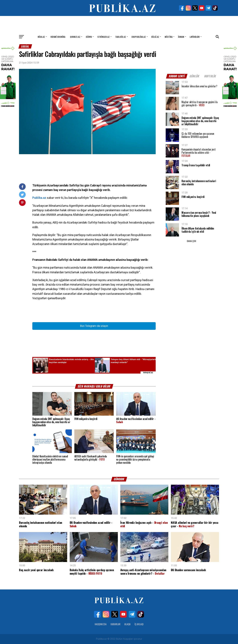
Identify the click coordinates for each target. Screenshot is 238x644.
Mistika (169, 37)
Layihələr (195, 37)
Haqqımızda (101, 624)
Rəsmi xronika (58, 37)
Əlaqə (127, 624)
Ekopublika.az (139, 37)
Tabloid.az (121, 37)
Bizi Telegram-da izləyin (94, 326)
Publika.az (39, 198)
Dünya (89, 37)
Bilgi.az (155, 37)
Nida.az (41, 37)
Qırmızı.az (75, 37)
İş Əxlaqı (139, 624)
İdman (181, 37)
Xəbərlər (115, 624)
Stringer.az (103, 37)
